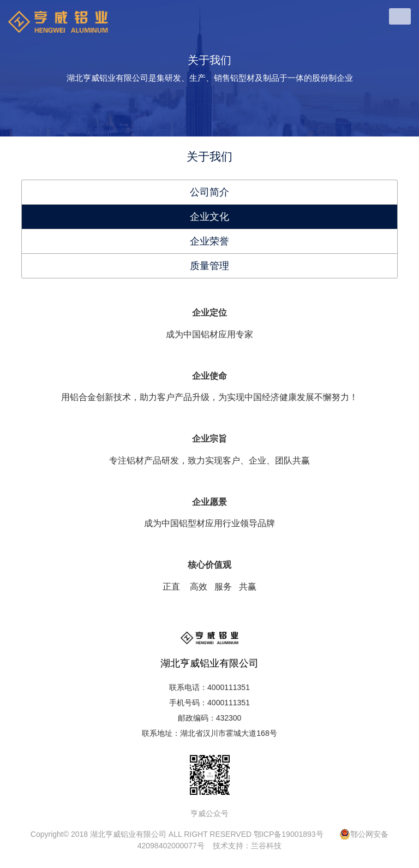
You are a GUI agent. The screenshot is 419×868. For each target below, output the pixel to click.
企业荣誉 (209, 241)
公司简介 (209, 192)
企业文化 (209, 217)
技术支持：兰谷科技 (247, 846)
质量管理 (209, 266)
